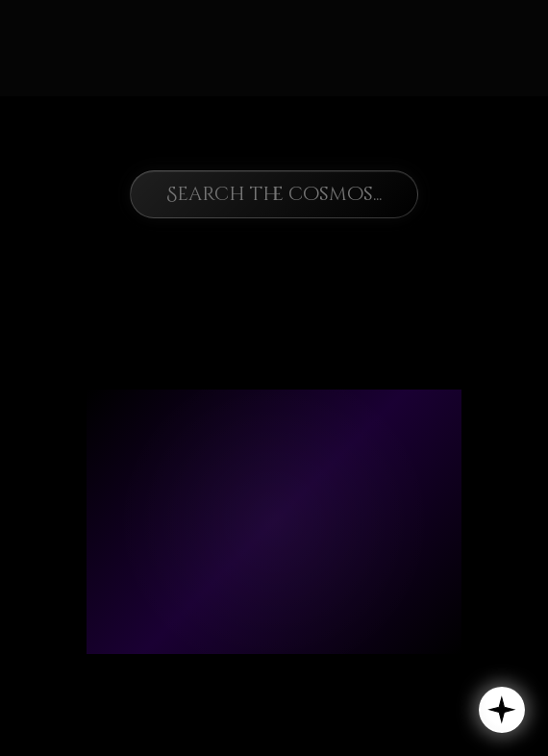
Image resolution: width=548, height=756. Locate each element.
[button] (502, 710)
